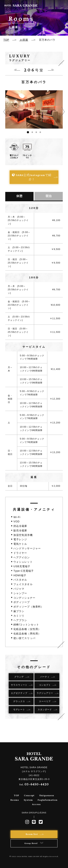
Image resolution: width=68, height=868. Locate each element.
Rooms (15, 800)
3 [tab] (36, 132)
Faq (40, 800)
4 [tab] (40, 132)
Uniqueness (47, 795)
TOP (17, 795)
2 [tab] (32, 132)
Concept (29, 795)
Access (36, 804)
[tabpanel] (34, 109)
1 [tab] (28, 132)
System (28, 800)
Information (50, 800)
